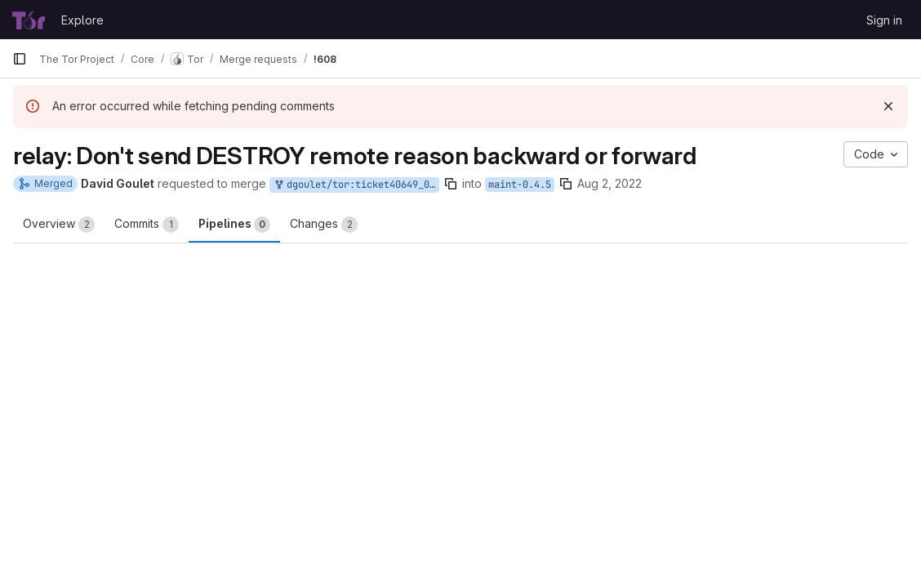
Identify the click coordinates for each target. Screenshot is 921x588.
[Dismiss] (888, 106)
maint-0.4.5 (520, 185)
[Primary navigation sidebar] (20, 59)
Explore (82, 20)
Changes (324, 225)
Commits (147, 225)
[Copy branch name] (451, 184)
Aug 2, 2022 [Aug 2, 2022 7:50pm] (610, 183)
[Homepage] (29, 20)
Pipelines (234, 225)
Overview (59, 225)
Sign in (884, 20)
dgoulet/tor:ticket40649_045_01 (356, 185)
